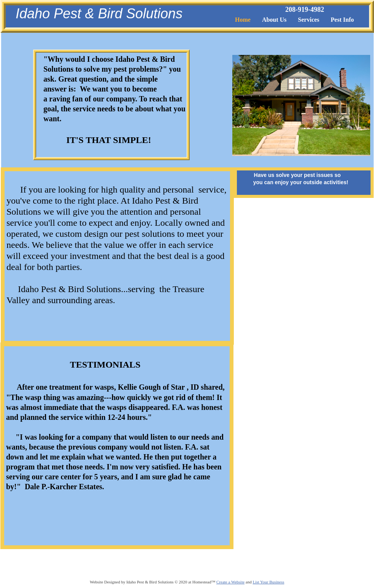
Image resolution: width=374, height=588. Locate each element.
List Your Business (268, 582)
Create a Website (230, 582)
